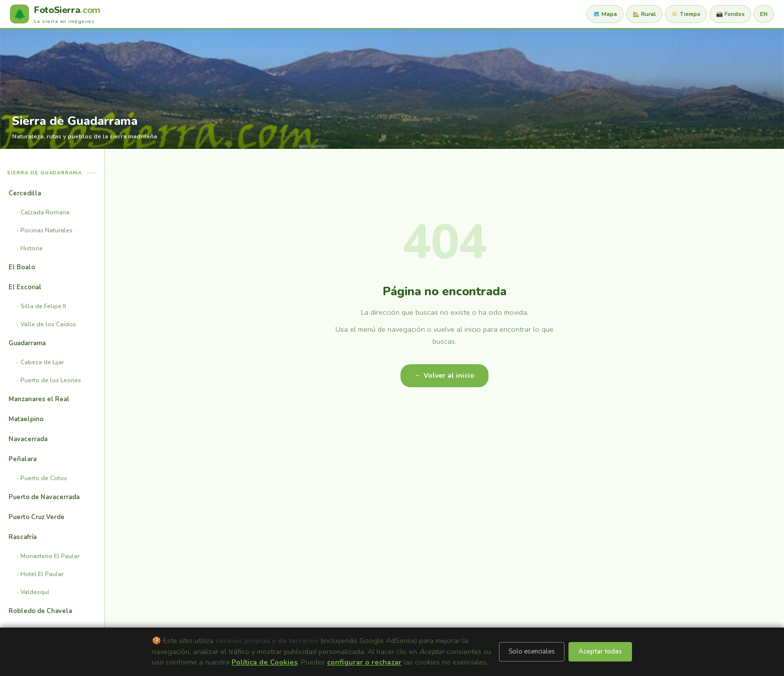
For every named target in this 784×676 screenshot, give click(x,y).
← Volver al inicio (444, 375)
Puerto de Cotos (44, 478)
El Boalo (22, 267)
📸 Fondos (730, 14)
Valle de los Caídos (48, 324)
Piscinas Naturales (46, 230)
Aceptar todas (600, 652)
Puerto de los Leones (51, 380)
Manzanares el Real (39, 399)
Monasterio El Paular (50, 556)
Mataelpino (26, 419)
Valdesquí (35, 592)
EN (764, 14)
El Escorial (25, 287)
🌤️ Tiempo (686, 14)
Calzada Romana (45, 212)
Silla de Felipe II (43, 306)
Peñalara (22, 459)
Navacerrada (28, 439)
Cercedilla (25, 193)
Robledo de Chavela (40, 611)
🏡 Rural (644, 14)
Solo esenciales (532, 652)
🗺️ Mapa (605, 14)
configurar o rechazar (364, 662)
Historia (31, 248)
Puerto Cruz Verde (36, 517)
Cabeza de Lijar (42, 362)
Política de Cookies (264, 662)
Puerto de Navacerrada (44, 497)
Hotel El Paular (42, 574)
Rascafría (22, 537)
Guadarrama (27, 343)
